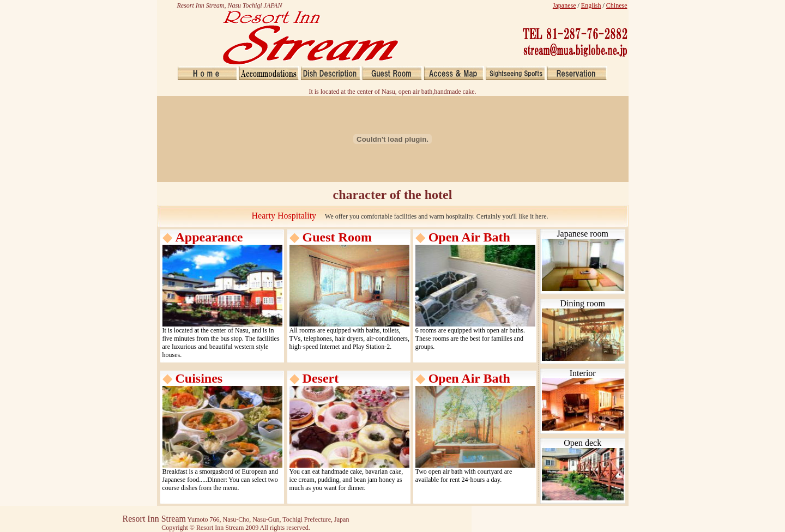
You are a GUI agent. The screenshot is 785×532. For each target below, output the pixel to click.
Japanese (564, 5)
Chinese (617, 5)
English (591, 5)
